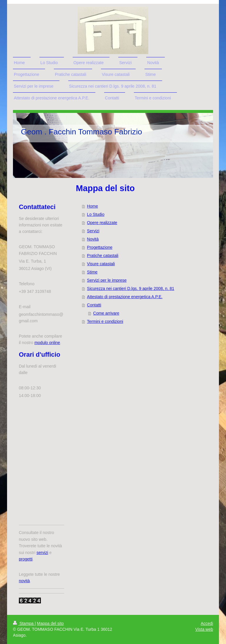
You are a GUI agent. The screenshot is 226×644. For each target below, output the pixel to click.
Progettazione (100, 247)
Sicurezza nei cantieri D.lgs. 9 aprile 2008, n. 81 (131, 288)
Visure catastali (101, 264)
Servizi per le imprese (107, 280)
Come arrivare (106, 313)
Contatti (94, 305)
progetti (26, 559)
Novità (93, 239)
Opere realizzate (102, 223)
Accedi (207, 623)
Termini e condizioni (105, 321)
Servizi (93, 231)
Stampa (24, 623)
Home (93, 206)
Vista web (204, 629)
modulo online (47, 343)
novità (24, 581)
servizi (42, 553)
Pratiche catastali (103, 256)
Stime (92, 272)
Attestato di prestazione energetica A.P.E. (125, 297)
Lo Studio (96, 214)
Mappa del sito (50, 623)
